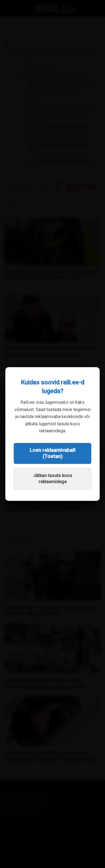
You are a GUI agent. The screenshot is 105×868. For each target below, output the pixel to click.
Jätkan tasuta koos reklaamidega (53, 479)
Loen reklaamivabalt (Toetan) (53, 453)
